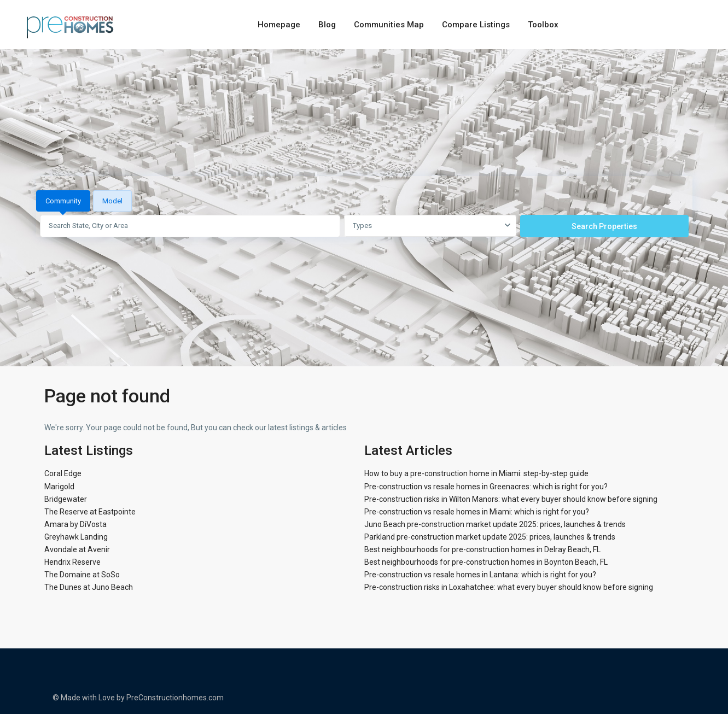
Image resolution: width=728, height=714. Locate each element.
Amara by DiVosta (75, 524)
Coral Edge (63, 473)
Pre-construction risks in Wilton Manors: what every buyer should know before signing (511, 499)
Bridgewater (66, 499)
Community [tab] (63, 201)
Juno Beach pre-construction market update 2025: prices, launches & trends (495, 524)
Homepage (279, 25)
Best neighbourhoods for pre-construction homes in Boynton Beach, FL (486, 562)
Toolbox (543, 25)
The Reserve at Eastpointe (90, 512)
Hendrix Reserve (72, 562)
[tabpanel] (364, 226)
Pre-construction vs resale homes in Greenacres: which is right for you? (486, 487)
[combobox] (430, 226)
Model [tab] (112, 201)
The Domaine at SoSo (82, 575)
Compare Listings (476, 25)
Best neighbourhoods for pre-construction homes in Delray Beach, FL (482, 549)
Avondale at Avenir (77, 549)
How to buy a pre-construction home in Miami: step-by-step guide (476, 473)
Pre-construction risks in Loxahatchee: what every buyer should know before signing (509, 587)
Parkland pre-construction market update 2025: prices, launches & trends (490, 537)
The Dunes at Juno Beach (89, 587)
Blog (327, 25)
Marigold (59, 487)
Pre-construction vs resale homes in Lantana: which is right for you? (480, 575)
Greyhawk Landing (76, 537)
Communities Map (389, 25)
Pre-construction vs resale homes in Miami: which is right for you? (477, 512)
